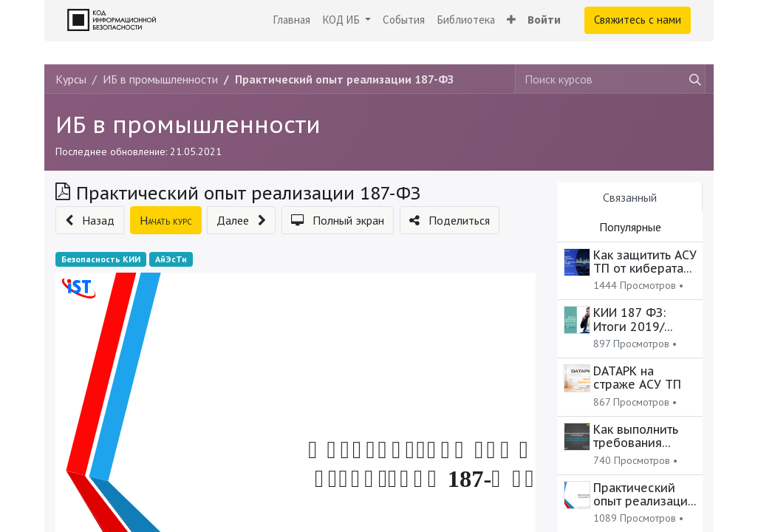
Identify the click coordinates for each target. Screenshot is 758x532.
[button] (511, 20)
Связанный (630, 197)
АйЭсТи (171, 259)
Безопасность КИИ (101, 259)
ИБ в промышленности (188, 125)
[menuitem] (291, 20)
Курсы (71, 79)
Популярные (630, 227)
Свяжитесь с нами (638, 20)
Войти (544, 20)
